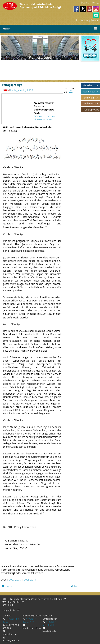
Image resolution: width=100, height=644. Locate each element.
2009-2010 (30, 580)
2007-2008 (15, 580)
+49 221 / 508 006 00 (49, 623)
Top (75, 586)
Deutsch (86, 3)
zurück (7, 586)
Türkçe (96, 3)
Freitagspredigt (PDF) (18, 90)
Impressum (82, 20)
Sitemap (95, 20)
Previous (87, 48)
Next (93, 48)
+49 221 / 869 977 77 (29, 620)
